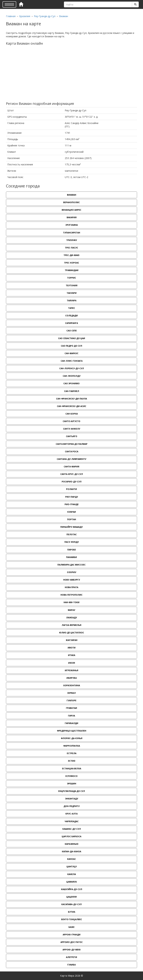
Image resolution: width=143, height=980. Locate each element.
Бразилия (25, 16)
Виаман (64, 16)
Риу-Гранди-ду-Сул (45, 16)
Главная (11, 16)
